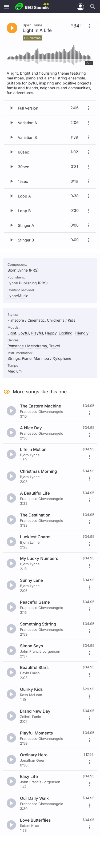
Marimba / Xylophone (52, 358)
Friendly (82, 333)
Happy (51, 333)
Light (12, 333)
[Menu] (7, 7)
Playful (37, 333)
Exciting (66, 333)
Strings (14, 358)
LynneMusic (18, 296)
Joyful (24, 333)
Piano (27, 358)
